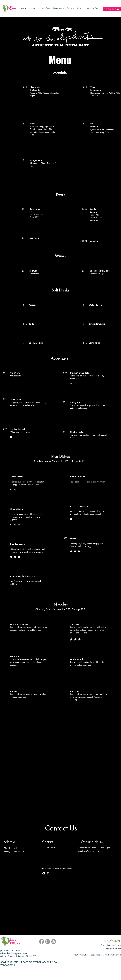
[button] (58, 8)
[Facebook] (44, 873)
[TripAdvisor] (54, 942)
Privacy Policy (113, 949)
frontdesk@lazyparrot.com (15, 953)
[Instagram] (48, 873)
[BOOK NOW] (112, 9)
